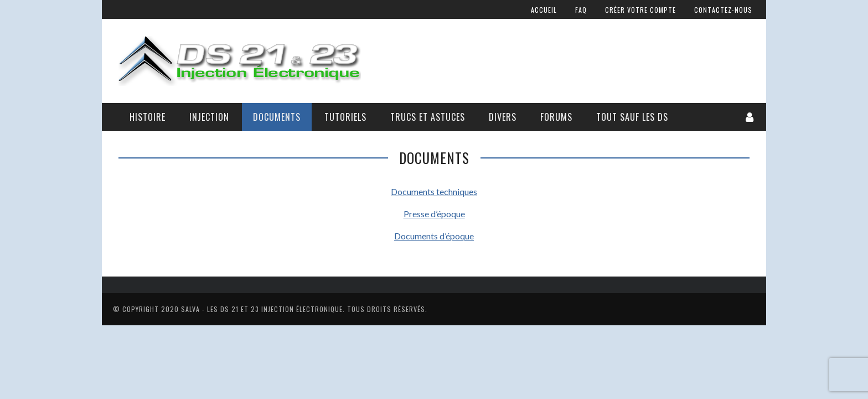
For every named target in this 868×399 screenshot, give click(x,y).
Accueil (544, 10)
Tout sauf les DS (632, 117)
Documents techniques (434, 191)
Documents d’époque (434, 236)
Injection (209, 117)
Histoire (148, 117)
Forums (556, 117)
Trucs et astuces (428, 117)
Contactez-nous (723, 10)
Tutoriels (345, 117)
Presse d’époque (434, 214)
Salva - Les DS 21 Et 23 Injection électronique (262, 309)
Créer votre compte (640, 10)
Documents (277, 117)
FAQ (581, 10)
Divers (503, 117)
